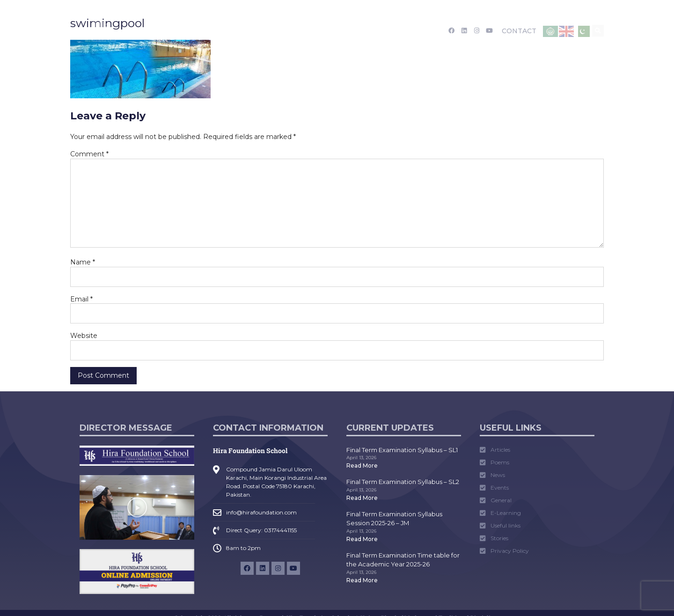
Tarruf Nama (367, 31)
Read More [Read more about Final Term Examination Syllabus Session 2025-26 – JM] (362, 539)
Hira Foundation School (250, 451)
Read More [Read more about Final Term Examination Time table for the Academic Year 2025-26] (362, 580)
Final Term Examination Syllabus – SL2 (403, 482)
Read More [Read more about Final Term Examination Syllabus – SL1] (362, 466)
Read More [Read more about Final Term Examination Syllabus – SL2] (362, 498)
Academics (274, 31)
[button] (598, 31)
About (172, 31)
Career (412, 31)
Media (321, 31)
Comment (89, 154)
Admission (219, 31)
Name (83, 262)
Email (81, 299)
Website (84, 336)
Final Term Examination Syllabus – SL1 (402, 450)
